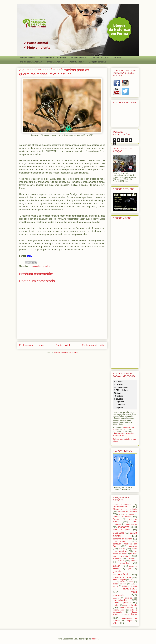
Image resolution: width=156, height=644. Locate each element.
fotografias (125, 563)
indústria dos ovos (129, 586)
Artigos (116, 519)
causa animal (36, 266)
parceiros (128, 598)
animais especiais (122, 517)
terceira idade (119, 610)
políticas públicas (122, 603)
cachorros (123, 527)
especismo (133, 558)
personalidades (120, 600)
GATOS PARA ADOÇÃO (55, 62)
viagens (130, 621)
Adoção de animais (127, 512)
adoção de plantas (126, 514)
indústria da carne (122, 577)
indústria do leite (120, 584)
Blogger (95, 639)
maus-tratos (130, 589)
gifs (129, 569)
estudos (47, 266)
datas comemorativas (125, 550)
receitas (116, 605)
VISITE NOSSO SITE (27, 58)
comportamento (120, 541)
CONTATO (117, 58)
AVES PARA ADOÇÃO (77, 62)
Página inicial (63, 345)
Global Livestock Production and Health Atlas (124, 434)
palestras (116, 598)
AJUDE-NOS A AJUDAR (100, 58)
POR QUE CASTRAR (79, 58)
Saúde (134, 605)
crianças (133, 546)
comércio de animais (123, 539)
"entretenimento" (121, 507)
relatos (126, 605)
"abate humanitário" (122, 505)
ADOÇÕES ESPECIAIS (98, 62)
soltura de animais (126, 608)
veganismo (130, 614)
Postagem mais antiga (94, 345)
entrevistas (117, 558)
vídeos (116, 623)
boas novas (131, 524)
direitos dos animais (125, 555)
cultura (122, 549)
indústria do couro (126, 582)
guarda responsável (120, 573)
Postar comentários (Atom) (66, 353)
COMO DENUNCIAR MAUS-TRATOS (53, 58)
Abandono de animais (125, 509)
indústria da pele (119, 580)
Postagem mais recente (31, 345)
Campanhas (119, 533)
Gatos (117, 566)
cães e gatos (121, 530)
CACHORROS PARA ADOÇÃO (31, 62)
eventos (134, 561)
